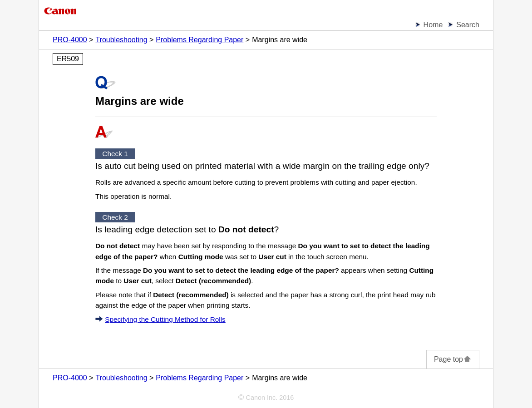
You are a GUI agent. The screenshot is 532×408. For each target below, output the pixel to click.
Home (433, 25)
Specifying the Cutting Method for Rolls (165, 319)
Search (468, 25)
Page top (453, 359)
